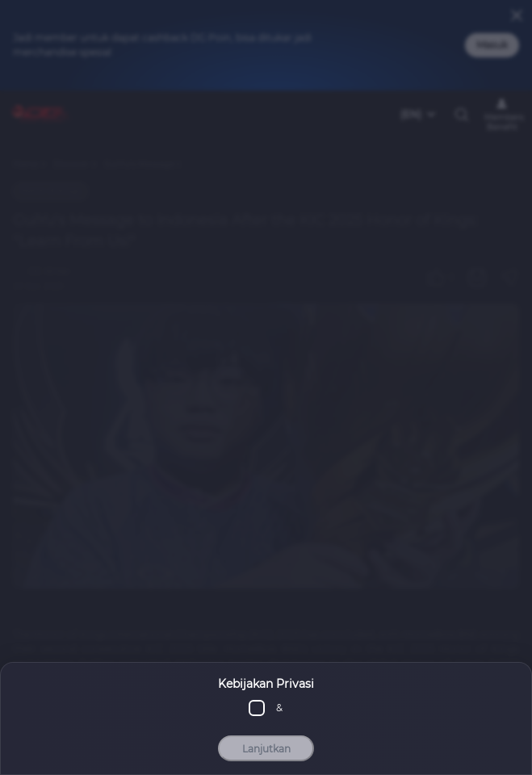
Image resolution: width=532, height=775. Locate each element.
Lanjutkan (266, 749)
